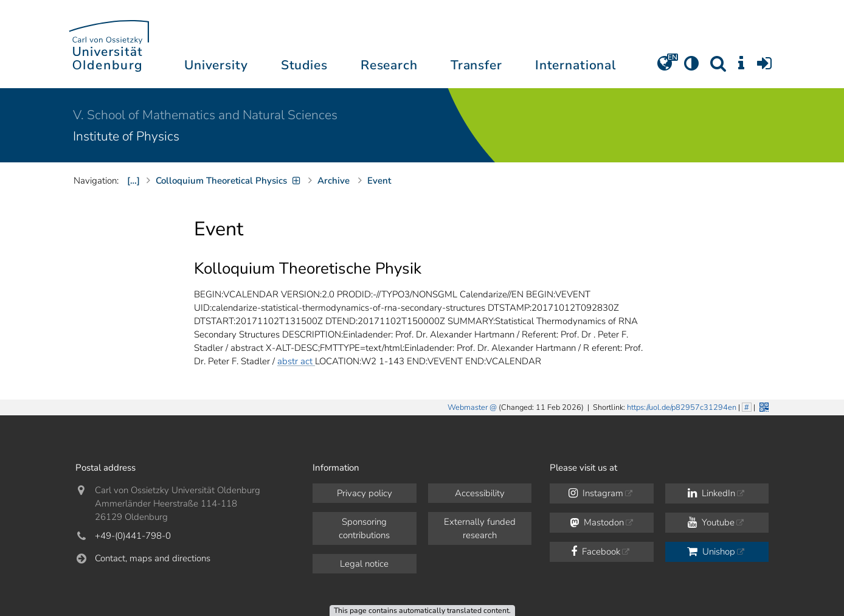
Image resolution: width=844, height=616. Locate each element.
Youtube (711, 522)
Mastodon (597, 522)
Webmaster (468, 407)
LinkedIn (711, 493)
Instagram (596, 493)
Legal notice (364, 564)
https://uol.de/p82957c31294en (682, 407)
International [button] (576, 65)
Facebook (596, 552)
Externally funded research (480, 528)
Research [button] (389, 65)
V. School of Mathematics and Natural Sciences (205, 115)
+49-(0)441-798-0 (133, 536)
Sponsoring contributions (364, 528)
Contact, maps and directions (153, 558)
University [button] (216, 65)
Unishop (711, 552)
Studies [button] (304, 65)
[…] (133, 181)
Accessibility (480, 493)
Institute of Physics (126, 136)
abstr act (296, 361)
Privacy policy (365, 493)
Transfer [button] (476, 65)
